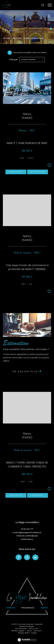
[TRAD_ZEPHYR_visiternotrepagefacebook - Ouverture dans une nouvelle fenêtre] (19, 557)
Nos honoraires (21, 629)
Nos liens (38, 631)
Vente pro (17, 38)
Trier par (13, 60)
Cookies (34, 633)
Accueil (6, 38)
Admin (30, 631)
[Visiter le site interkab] (27, 596)
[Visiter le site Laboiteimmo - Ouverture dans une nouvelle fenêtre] (27, 638)
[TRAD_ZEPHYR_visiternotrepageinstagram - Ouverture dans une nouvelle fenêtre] (27, 557)
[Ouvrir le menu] (50, 5)
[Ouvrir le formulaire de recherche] (43, 5)
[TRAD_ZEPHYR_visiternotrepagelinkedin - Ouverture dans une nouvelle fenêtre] (35, 557)
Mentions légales (18, 631)
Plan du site (33, 629)
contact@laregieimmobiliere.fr (27, 532)
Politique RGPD (23, 633)
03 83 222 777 (27, 529)
